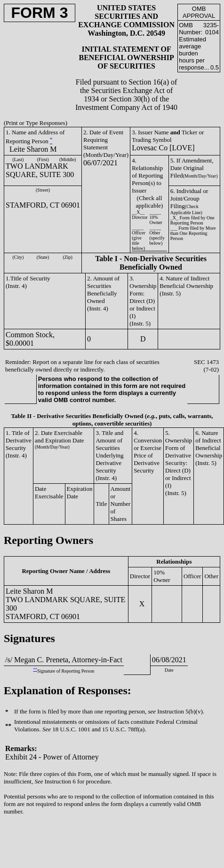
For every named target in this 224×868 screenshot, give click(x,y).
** (35, 670)
